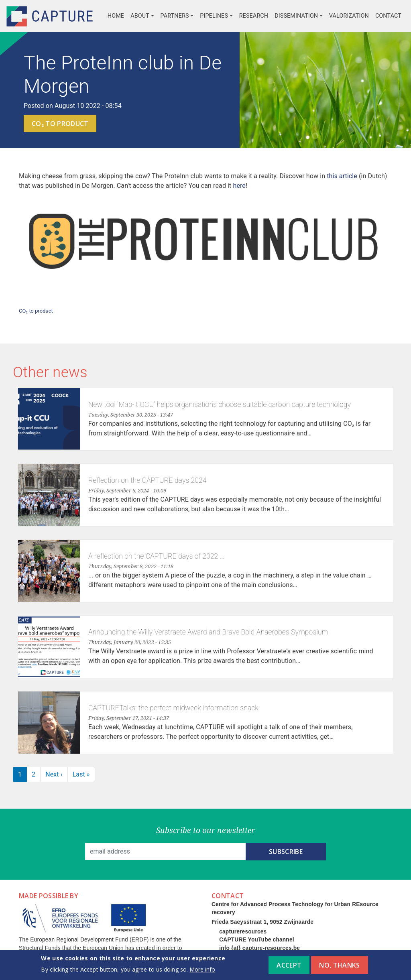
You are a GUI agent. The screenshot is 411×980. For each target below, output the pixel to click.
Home (116, 16)
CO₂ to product (60, 124)
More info (202, 972)
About (140, 16)
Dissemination (296, 16)
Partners (175, 16)
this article (342, 176)
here (239, 186)
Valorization (349, 16)
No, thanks (339, 968)
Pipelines (214, 16)
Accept (289, 968)
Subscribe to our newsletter (206, 830)
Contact (388, 16)
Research (254, 16)
